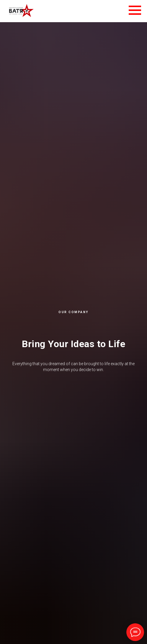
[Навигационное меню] (135, 10)
